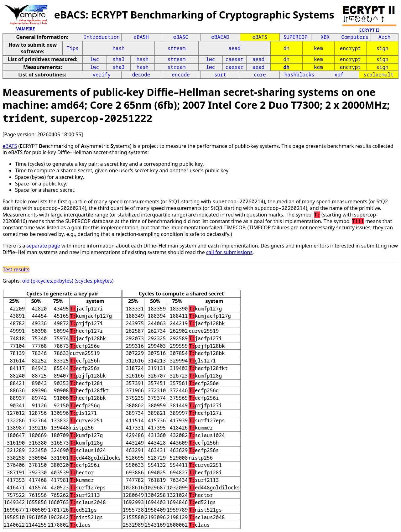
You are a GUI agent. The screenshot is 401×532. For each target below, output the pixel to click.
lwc (95, 59)
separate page (43, 246)
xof (339, 75)
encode (181, 75)
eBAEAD (220, 37)
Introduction (102, 37)
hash (118, 48)
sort (220, 75)
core (260, 75)
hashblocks (299, 75)
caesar (235, 59)
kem (318, 48)
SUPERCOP (296, 37)
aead (234, 48)
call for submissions (229, 252)
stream (177, 48)
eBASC (181, 37)
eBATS (260, 37)
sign (382, 48)
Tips (73, 48)
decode (141, 75)
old (26, 281)
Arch (384, 37)
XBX (325, 37)
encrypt (350, 48)
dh (286, 48)
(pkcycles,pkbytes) (52, 281)
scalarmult (378, 75)
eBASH (141, 37)
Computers (355, 37)
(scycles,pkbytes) (94, 281)
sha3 (118, 59)
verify (102, 75)
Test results (16, 269)
